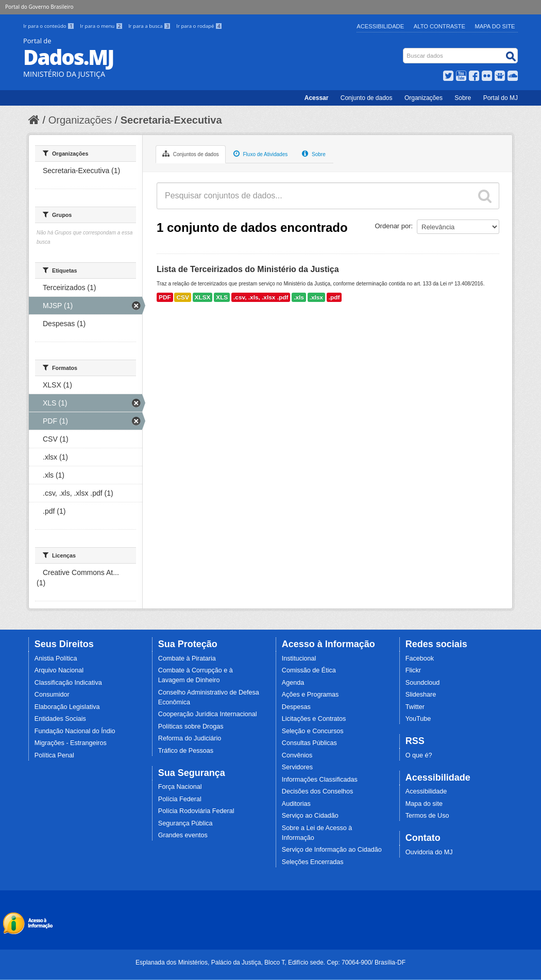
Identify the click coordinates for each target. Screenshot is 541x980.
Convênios (297, 755)
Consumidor (52, 695)
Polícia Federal (180, 799)
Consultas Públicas (309, 743)
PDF (165, 297)
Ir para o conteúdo (49, 26)
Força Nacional (180, 787)
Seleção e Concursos (313, 731)
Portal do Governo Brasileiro (39, 7)
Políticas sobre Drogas (191, 726)
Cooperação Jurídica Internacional (208, 714)
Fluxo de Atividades (261, 154)
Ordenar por (393, 226)
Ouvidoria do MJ (429, 852)
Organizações (424, 98)
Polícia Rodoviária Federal (196, 811)
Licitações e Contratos (314, 719)
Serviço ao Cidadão (310, 816)
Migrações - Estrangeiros (71, 743)
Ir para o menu (102, 26)
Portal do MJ (501, 98)
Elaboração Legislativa (67, 707)
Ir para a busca (150, 26)
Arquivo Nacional (59, 670)
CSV (182, 297)
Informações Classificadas (320, 780)
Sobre (463, 98)
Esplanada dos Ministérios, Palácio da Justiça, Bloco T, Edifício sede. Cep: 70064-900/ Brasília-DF (270, 962)
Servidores (297, 767)
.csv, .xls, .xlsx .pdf (261, 297)
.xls (299, 297)
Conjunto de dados (367, 98)
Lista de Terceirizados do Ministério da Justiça (248, 269)
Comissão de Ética (309, 670)
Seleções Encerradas (313, 862)
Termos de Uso (427, 816)
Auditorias (296, 804)
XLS (222, 297)
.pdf (334, 297)
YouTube (418, 719)
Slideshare (421, 695)
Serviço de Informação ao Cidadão (332, 850)
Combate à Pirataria (187, 658)
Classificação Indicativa (68, 683)
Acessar (317, 98)
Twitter (415, 707)
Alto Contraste (439, 26)
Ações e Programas (310, 695)
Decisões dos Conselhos (318, 791)
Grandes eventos (183, 835)
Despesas (296, 707)
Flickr (413, 670)
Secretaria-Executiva (171, 120)
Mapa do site (424, 804)
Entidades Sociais (60, 719)
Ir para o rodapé (199, 26)
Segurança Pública (185, 823)
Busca (404, 50)
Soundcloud (423, 683)
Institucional (299, 658)
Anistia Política (56, 658)
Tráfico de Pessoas (186, 751)
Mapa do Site (495, 26)
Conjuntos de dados (191, 154)
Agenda (293, 683)
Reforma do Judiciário (190, 738)
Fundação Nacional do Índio (75, 731)
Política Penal (54, 755)
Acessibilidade (380, 26)
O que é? (419, 755)
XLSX (203, 297)
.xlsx (316, 297)
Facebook (420, 658)
